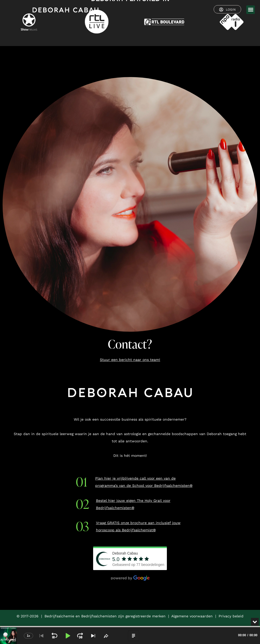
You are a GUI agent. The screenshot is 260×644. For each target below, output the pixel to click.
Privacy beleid (231, 616)
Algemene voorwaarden (192, 616)
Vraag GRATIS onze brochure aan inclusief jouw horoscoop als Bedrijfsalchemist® (138, 526)
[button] (251, 10)
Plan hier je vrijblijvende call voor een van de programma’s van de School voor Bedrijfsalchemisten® (144, 482)
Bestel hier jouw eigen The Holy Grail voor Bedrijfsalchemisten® (133, 504)
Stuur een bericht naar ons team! (130, 360)
